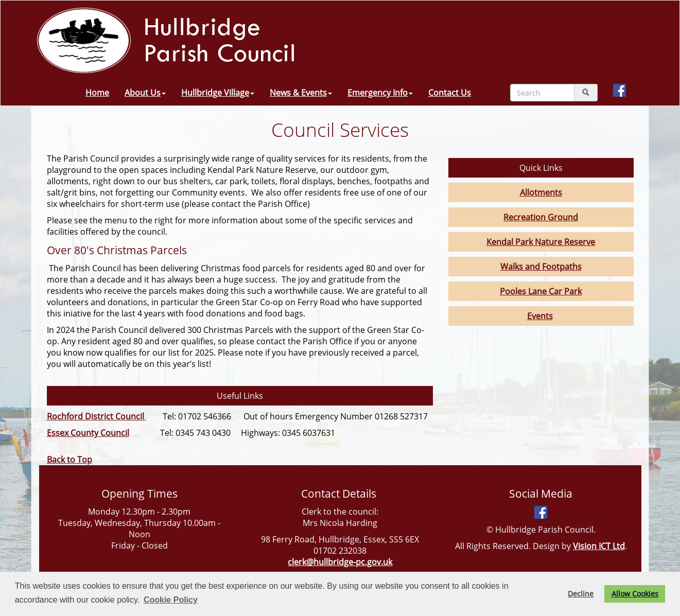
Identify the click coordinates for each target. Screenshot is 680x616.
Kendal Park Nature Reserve (541, 242)
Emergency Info (380, 93)
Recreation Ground (541, 217)
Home (97, 93)
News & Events (301, 93)
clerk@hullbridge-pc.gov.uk (340, 562)
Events (540, 316)
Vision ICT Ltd (599, 546)
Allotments (541, 192)
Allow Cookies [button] (635, 594)
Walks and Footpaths (541, 267)
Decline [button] (581, 594)
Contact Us (450, 93)
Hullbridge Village (218, 93)
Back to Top (69, 460)
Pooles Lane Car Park (541, 291)
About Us (145, 93)
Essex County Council (88, 433)
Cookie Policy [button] (171, 600)
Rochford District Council (97, 416)
